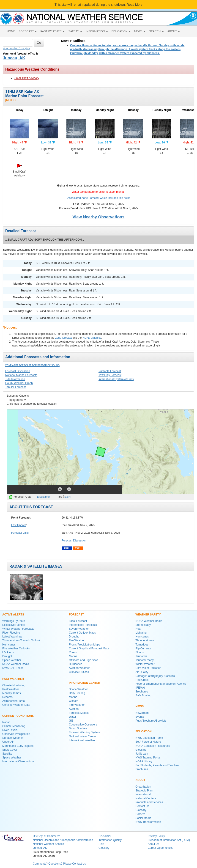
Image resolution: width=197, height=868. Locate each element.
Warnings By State (14, 621)
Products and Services (149, 802)
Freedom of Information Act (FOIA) (169, 840)
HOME (11, 31)
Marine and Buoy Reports (18, 746)
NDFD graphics (92, 338)
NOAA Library (144, 761)
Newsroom (142, 713)
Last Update (19, 525)
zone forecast (63, 338)
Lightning (141, 633)
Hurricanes (9, 645)
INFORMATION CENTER (85, 683)
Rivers (73, 652)
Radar (6, 722)
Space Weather (12, 660)
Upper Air (8, 742)
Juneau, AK (14, 58)
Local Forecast (78, 621)
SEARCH (156, 31)
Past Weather (11, 689)
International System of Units (116, 379)
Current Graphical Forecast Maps (89, 648)
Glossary (141, 750)
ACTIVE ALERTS (13, 615)
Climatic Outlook (79, 672)
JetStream (142, 754)
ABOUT (174, 31)
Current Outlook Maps (82, 633)
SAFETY (75, 31)
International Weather (82, 740)
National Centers (146, 798)
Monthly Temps (11, 693)
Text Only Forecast (110, 375)
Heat (138, 629)
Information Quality (110, 840)
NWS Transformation (148, 822)
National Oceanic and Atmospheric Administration (63, 840)
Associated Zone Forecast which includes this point (98, 198)
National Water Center (82, 736)
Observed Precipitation (16, 734)
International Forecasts (83, 625)
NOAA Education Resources (153, 746)
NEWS (140, 31)
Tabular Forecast (15, 387)
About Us (153, 844)
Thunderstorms (145, 640)
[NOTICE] (12, 100)
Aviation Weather (79, 668)
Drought (7, 656)
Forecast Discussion (18, 371)
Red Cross (142, 680)
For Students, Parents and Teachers (157, 765)
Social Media (143, 818)
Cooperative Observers (83, 725)
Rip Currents (143, 648)
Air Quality (142, 672)
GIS (71, 721)
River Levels (10, 730)
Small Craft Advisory (27, 78)
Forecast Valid (20, 533)
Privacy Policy (156, 836)
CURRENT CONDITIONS (18, 716)
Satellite (7, 754)
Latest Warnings (12, 637)
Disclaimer (44, 497)
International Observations (18, 761)
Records (7, 697)
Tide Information (15, 379)
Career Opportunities (160, 848)
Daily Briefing (77, 693)
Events (140, 717)
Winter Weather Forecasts (18, 629)
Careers (140, 814)
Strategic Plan (144, 791)
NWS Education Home (149, 738)
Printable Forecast (110, 371)
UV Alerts (8, 652)
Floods (140, 652)
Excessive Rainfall (13, 625)
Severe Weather (79, 629)
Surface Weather (13, 738)
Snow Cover (10, 750)
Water (73, 717)
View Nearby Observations (99, 217)
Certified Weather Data (16, 705)
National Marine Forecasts (21, 375)
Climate (74, 701)
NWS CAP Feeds (13, 668)
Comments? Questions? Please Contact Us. (60, 864)
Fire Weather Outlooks (16, 648)
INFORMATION (97, 31)
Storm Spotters (78, 728)
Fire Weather (77, 640)
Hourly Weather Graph (19, 383)
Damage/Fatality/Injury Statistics (155, 676)
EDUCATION (121, 31)
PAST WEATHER (52, 31)
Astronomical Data (14, 701)
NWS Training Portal (148, 758)
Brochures (142, 692)
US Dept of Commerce (47, 836)
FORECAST (28, 31)
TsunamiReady (144, 660)
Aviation (74, 709)
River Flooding (11, 633)
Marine (73, 656)
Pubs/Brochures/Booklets (151, 721)
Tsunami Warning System (85, 732)
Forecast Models (79, 713)
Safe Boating (143, 695)
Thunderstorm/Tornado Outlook (21, 640)
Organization (143, 787)
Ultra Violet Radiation (148, 668)
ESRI (68, 497)
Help (101, 844)
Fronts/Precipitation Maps (85, 645)
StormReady (143, 625)
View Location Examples (16, 48)
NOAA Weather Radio (16, 664)
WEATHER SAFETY (148, 615)
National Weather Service (48, 844)
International (143, 794)
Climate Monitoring (14, 685)
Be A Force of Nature (148, 742)
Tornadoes (142, 645)
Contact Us (142, 806)
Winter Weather (145, 664)
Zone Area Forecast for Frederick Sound (32, 365)
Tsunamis (141, 656)
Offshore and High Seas (84, 660)
